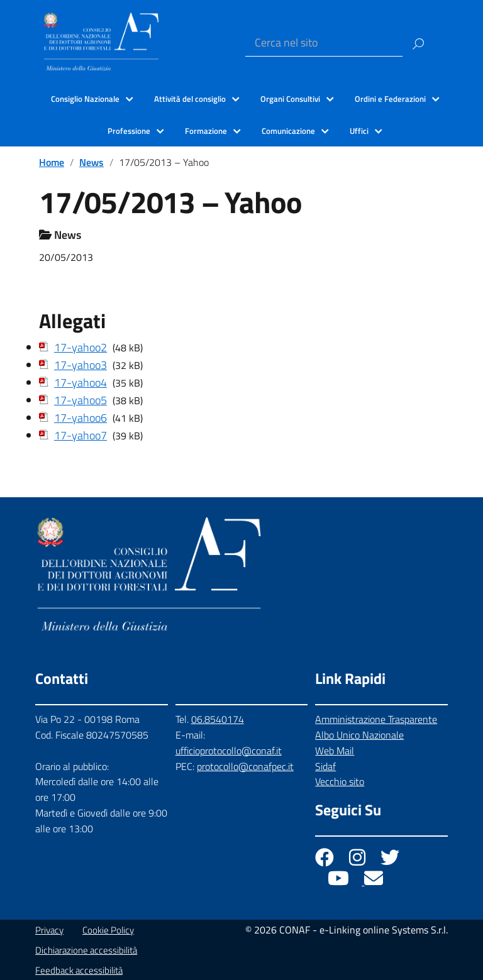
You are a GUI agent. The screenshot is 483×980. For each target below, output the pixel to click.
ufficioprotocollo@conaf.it (229, 751)
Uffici (359, 131)
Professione (129, 131)
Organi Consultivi (290, 99)
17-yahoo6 (80, 418)
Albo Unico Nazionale (359, 735)
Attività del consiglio (190, 99)
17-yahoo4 (80, 383)
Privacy (49, 930)
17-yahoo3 (80, 365)
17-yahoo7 (80, 435)
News (92, 162)
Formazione (206, 131)
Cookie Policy (108, 930)
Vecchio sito (340, 781)
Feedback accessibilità (79, 970)
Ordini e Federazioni (390, 99)
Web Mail (335, 751)
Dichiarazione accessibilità (86, 950)
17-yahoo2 (80, 347)
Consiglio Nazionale (85, 99)
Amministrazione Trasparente (376, 719)
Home (52, 162)
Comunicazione (288, 131)
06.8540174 (218, 719)
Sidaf (325, 766)
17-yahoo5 (80, 400)
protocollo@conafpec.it (245, 766)
